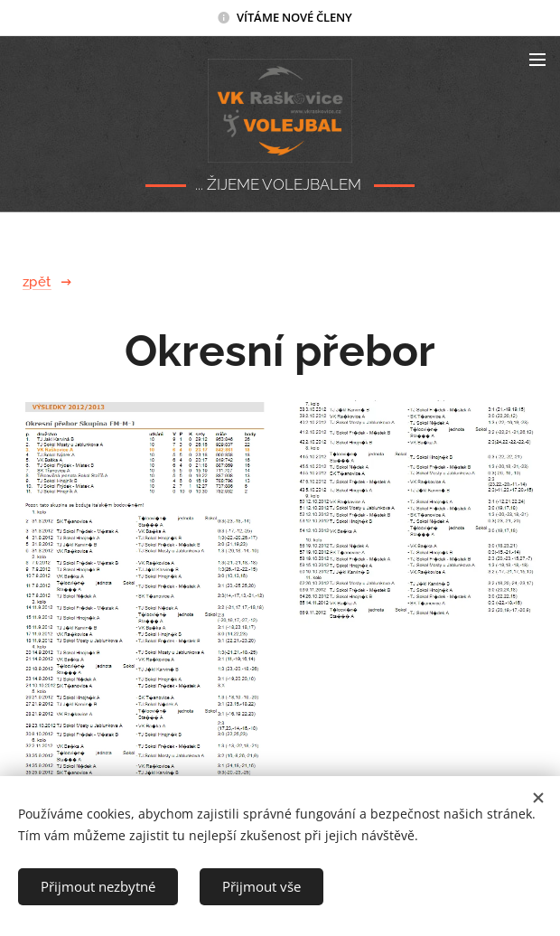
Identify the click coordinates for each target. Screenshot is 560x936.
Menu (537, 60)
